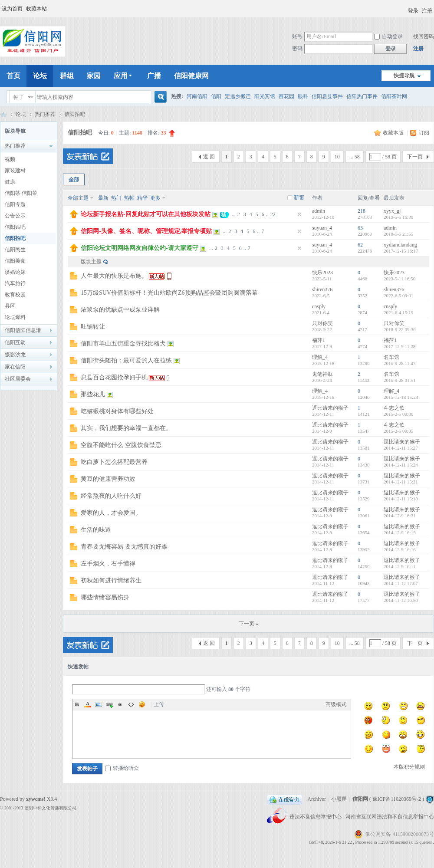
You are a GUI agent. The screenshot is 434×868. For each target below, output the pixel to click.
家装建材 (15, 171)
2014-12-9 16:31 (400, 516)
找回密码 (424, 36)
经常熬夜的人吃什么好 (111, 496)
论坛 (40, 76)
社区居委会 (18, 379)
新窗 (299, 197)
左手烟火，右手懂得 (108, 564)
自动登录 (388, 36)
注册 (427, 11)
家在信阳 (15, 367)
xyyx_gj (392, 211)
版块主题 (91, 262)
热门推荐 (45, 114)
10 (337, 157)
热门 (116, 198)
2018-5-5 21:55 (398, 234)
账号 (297, 36)
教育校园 (15, 295)
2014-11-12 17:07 (401, 583)
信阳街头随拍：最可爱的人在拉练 (126, 360)
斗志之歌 (394, 408)
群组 (67, 76)
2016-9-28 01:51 (400, 380)
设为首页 (12, 9)
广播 (154, 76)
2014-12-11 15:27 (401, 448)
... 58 (355, 157)
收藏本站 (36, 9)
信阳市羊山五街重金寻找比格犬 (123, 344)
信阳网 (3, 114)
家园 (94, 76)
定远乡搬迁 (238, 96)
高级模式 (336, 704)
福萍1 (319, 340)
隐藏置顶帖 (299, 214)
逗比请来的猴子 (330, 408)
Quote (120, 704)
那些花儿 (93, 394)
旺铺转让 (93, 327)
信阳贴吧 (15, 227)
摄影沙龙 (15, 355)
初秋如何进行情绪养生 (111, 580)
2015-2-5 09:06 (398, 414)
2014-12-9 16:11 (399, 566)
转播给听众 (122, 768)
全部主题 (78, 198)
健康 (10, 182)
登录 (413, 11)
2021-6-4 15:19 (398, 312)
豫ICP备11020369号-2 (397, 799)
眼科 (303, 96)
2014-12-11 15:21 (401, 482)
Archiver (317, 799)
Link (109, 704)
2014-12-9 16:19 (400, 533)
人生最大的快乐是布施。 (114, 276)
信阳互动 (15, 342)
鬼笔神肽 (322, 374)
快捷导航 (404, 76)
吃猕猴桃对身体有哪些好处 (117, 411)
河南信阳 (197, 96)
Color (88, 704)
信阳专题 (15, 204)
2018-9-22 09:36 (400, 329)
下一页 (415, 157)
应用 (124, 76)
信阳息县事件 (327, 96)
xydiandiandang (400, 245)
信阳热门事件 (362, 96)
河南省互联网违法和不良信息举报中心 (390, 817)
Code (131, 704)
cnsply (319, 306)
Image (99, 704)
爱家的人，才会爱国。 (111, 513)
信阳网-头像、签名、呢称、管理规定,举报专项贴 (146, 231)
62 (360, 245)
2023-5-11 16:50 (399, 279)
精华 (142, 198)
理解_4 (320, 357)
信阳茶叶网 (394, 96)
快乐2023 (322, 273)
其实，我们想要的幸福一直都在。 (126, 428)
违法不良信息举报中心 (316, 817)
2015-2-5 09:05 (398, 431)
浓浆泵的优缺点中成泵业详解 (120, 310)
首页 (13, 76)
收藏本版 (394, 133)
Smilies (142, 704)
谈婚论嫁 (15, 272)
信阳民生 (15, 250)
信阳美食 (15, 261)
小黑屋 (339, 799)
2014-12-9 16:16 (400, 549)
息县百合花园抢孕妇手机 (114, 377)
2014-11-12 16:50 (401, 600)
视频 (10, 159)
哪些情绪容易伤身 (105, 597)
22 (273, 214)
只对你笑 (322, 323)
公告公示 (15, 216)
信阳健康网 (191, 76)
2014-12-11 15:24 (401, 465)
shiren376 (322, 289)
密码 (297, 49)
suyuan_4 (322, 228)
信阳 (216, 96)
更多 (155, 198)
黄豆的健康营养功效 (108, 479)
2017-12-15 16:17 (401, 251)
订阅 (424, 133)
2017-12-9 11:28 (399, 346)
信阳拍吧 (75, 114)
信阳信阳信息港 (23, 330)
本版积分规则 (409, 767)
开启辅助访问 (404, 8)
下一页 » (248, 624)
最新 (103, 198)
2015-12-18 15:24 (401, 397)
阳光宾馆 (265, 96)
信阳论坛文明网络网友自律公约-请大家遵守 (140, 248)
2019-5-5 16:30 (398, 217)
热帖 (129, 198)
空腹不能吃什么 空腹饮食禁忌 (121, 445)
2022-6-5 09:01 (398, 296)
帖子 (19, 97)
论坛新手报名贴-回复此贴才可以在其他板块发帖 (146, 214)
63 (360, 228)
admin (319, 211)
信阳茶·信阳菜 (21, 193)
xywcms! (36, 799)
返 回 (209, 157)
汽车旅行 (15, 283)
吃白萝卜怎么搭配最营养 (114, 462)
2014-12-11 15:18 (401, 499)
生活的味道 (96, 530)
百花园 (286, 96)
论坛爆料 (15, 317)
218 (362, 211)
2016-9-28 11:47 (399, 363)
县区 (10, 306)
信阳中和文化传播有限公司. (51, 808)
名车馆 (391, 357)
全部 (74, 180)
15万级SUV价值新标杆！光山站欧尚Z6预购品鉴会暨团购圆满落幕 (169, 293)
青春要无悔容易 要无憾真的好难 (124, 547)
